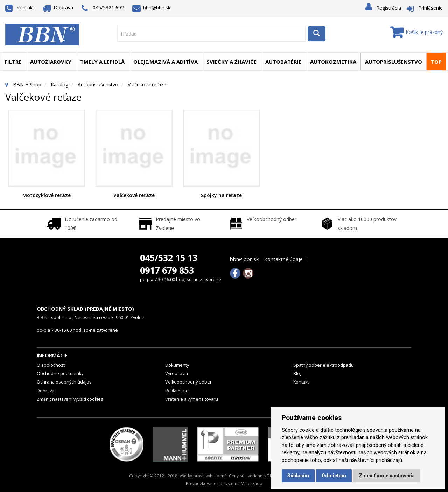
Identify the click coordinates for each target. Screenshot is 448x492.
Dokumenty (177, 365)
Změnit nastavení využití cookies (70, 399)
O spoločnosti (51, 365)
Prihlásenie (430, 8)
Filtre (13, 62)
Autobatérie (283, 62)
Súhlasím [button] (298, 476)
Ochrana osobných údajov (64, 382)
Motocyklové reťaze (47, 195)
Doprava (58, 8)
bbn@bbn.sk (152, 8)
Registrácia (389, 8)
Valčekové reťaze (134, 195)
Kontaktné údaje (283, 259)
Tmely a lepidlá (102, 62)
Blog (298, 374)
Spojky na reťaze (221, 195)
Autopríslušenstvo (394, 62)
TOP (436, 62)
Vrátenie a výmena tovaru (192, 399)
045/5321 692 (103, 8)
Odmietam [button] (334, 476)
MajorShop (252, 483)
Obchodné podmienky (60, 374)
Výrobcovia (177, 374)
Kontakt (20, 8)
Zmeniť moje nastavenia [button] (387, 476)
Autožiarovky (51, 62)
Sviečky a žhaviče (232, 62)
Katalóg (59, 85)
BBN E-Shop (27, 85)
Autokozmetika (333, 62)
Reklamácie (177, 391)
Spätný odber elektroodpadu (324, 365)
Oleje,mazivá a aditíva (166, 62)
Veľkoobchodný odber (188, 382)
